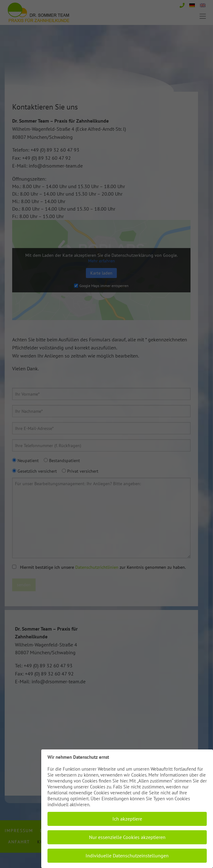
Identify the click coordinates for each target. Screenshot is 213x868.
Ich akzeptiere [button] (127, 819)
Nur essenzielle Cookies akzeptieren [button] (127, 837)
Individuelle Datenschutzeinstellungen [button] (127, 856)
